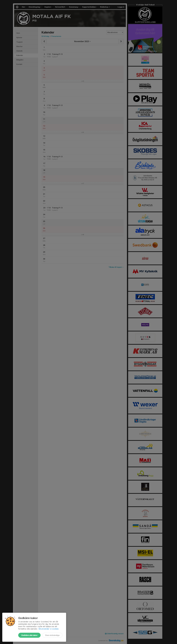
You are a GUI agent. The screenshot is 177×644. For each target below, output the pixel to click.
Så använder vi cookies (48, 629)
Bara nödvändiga (52, 635)
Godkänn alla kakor (29, 635)
